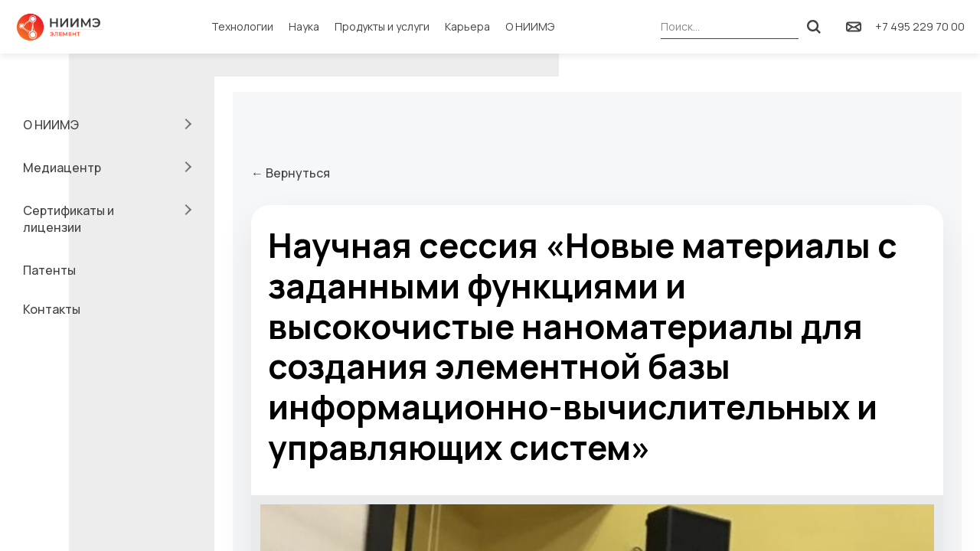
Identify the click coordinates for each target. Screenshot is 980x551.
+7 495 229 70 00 (920, 26)
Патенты (49, 270)
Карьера (467, 26)
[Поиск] (814, 27)
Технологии (242, 26)
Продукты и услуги (382, 26)
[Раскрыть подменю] (186, 124)
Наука (304, 26)
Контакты (52, 309)
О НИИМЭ (530, 26)
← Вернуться (291, 173)
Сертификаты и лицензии (69, 219)
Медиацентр (62, 168)
